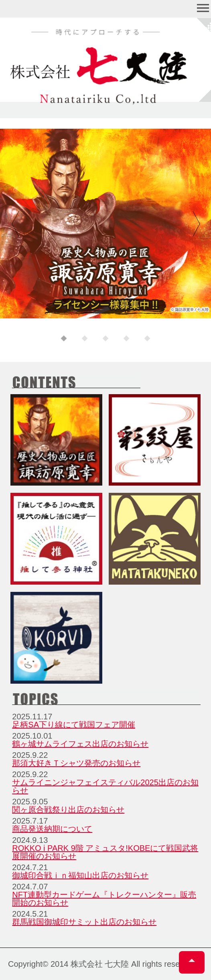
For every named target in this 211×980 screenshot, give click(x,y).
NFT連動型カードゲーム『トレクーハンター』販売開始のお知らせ (104, 899)
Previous (16, 224)
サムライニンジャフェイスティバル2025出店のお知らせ (105, 786)
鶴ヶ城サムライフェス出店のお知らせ (80, 744)
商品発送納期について (52, 829)
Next (195, 224)
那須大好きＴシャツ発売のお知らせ (76, 763)
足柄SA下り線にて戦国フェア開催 (74, 725)
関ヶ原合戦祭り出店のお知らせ (68, 810)
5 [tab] (147, 339)
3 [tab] (105, 339)
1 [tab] (64, 339)
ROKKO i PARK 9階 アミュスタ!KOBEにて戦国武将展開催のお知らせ (105, 852)
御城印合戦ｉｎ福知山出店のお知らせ (80, 875)
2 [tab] (85, 339)
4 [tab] (126, 339)
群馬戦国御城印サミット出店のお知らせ (84, 922)
